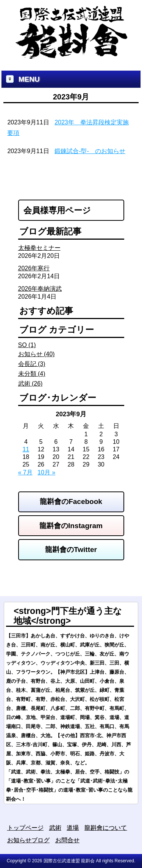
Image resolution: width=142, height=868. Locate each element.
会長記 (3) (32, 364)
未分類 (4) (32, 374)
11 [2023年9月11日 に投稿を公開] (26, 449)
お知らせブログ (28, 840)
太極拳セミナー (39, 248)
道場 (73, 828)
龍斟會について (106, 828)
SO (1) (27, 345)
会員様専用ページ (57, 210)
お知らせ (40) (37, 354)
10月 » (46, 472)
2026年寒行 (34, 268)
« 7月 (25, 472)
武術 (55, 828)
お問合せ (67, 840)
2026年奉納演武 (40, 289)
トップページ (25, 828)
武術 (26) (30, 384)
